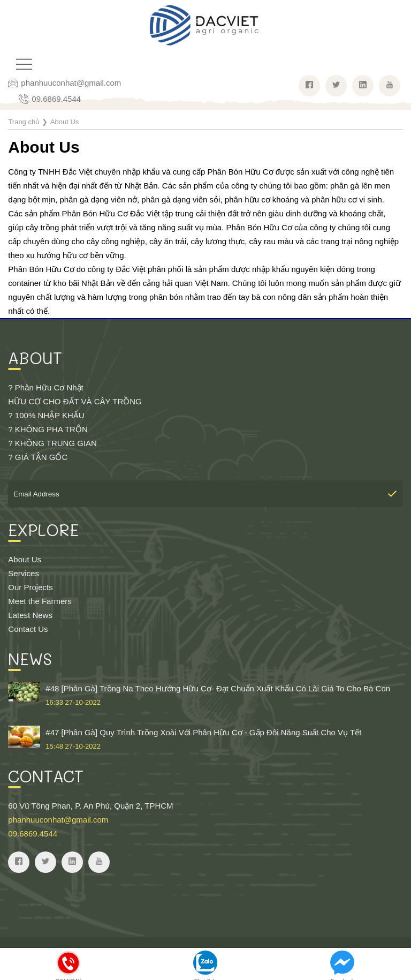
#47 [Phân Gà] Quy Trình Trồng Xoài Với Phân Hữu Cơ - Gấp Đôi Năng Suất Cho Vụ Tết (205, 740)
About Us (25, 559)
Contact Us (28, 629)
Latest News (30, 615)
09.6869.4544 (56, 99)
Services (24, 573)
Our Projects (30, 587)
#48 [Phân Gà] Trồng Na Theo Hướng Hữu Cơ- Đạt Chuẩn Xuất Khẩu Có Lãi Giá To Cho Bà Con (205, 696)
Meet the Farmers (40, 601)
